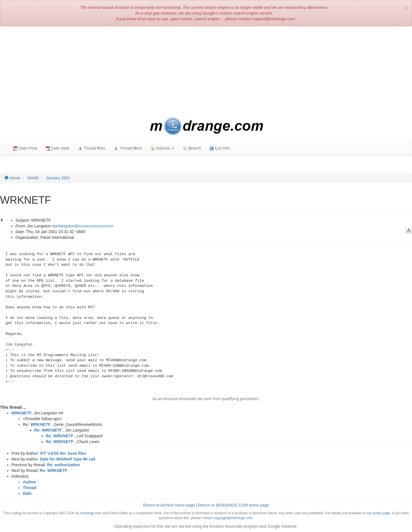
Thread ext (128, 148)
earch (192, 148)
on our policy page (376, 513)
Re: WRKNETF (37, 424)
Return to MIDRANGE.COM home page (234, 505)
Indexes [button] (162, 148)
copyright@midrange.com (233, 518)
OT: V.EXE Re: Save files (63, 453)
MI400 (33, 178)
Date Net (57, 148)
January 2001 (58, 178)
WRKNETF (21, 413)
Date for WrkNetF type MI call (68, 459)
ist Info (219, 148)
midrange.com (91, 513)
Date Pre (25, 148)
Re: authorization (64, 465)
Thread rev (92, 148)
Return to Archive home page (169, 505)
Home (12, 178)
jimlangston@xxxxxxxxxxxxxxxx (83, 226)
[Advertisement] (206, 72)
